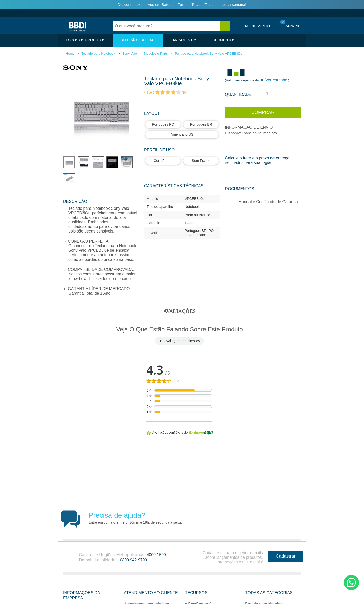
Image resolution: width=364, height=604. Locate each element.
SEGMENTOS (224, 40)
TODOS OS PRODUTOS (86, 40)
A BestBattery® (198, 591)
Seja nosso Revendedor (206, 601)
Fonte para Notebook (264, 601)
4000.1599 (156, 542)
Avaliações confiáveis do (180, 433)
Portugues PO (163, 124)
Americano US (182, 134)
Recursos (196, 580)
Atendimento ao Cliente (151, 580)
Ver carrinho (276, 80)
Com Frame (163, 161)
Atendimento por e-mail (145, 601)
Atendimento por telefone (146, 591)
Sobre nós (72, 597)
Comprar (263, 112)
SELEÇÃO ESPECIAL (138, 40)
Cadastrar (286, 543)
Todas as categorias (269, 580)
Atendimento (257, 26)
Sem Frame (201, 161)
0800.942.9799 (134, 547)
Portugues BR (201, 124)
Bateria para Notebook (265, 591)
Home (70, 53)
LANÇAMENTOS (184, 40)
